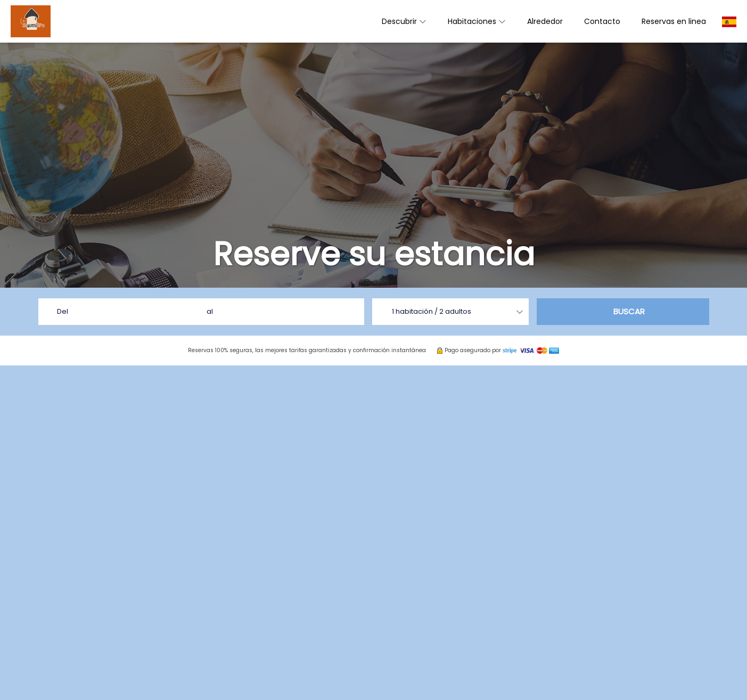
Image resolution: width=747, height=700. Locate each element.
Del (63, 311)
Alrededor (545, 21)
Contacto (602, 21)
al (210, 311)
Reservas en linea (674, 21)
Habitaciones (477, 21)
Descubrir (404, 21)
